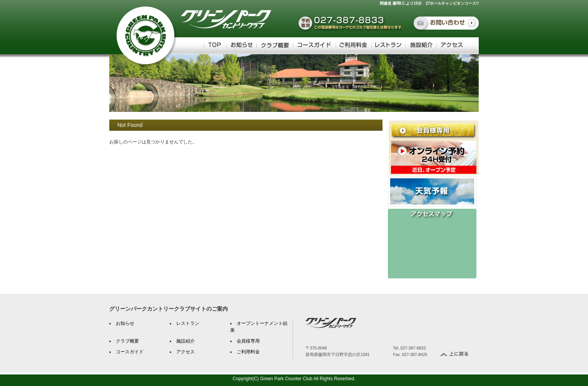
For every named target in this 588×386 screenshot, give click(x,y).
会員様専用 (248, 341)
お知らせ (125, 323)
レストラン (188, 323)
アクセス (185, 352)
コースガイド (130, 352)
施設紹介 (185, 341)
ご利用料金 (248, 352)
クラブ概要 (127, 341)
